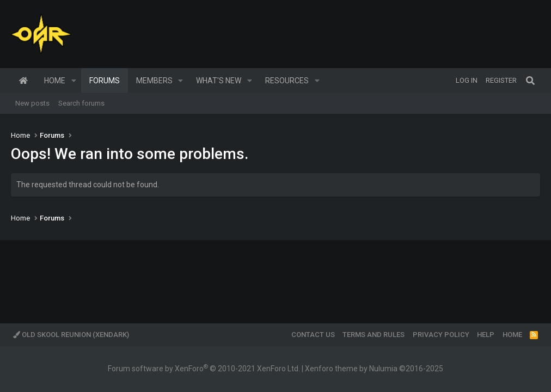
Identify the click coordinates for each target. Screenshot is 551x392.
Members (154, 81)
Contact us (313, 335)
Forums (105, 81)
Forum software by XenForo (204, 369)
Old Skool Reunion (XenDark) (71, 335)
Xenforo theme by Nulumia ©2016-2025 (374, 369)
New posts (32, 103)
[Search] (530, 81)
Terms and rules (374, 335)
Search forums (81, 103)
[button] (74, 81)
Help (486, 335)
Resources (287, 81)
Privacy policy (441, 335)
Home (23, 81)
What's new (219, 81)
